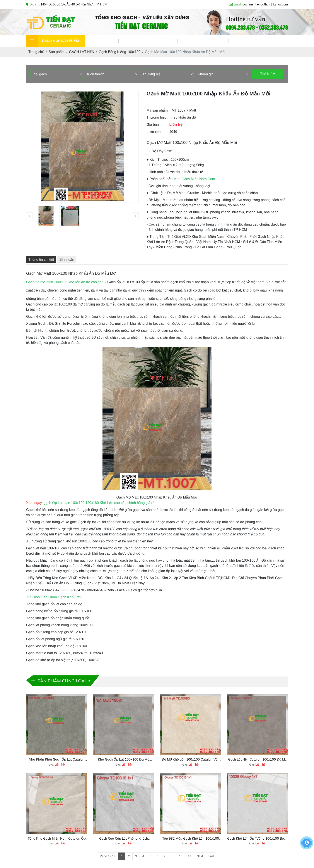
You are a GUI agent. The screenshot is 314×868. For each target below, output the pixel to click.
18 (181, 856)
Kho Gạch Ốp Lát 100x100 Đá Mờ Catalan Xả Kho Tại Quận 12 (124, 760)
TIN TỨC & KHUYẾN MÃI (203, 41)
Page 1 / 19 (108, 856)
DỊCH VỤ (164, 41)
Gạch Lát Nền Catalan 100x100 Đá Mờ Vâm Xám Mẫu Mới (258, 760)
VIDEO (241, 41)
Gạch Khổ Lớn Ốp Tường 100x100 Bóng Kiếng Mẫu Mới (258, 839)
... (172, 856)
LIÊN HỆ (266, 41)
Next (200, 856)
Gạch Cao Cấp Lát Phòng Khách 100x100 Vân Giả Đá (124, 839)
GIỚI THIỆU (134, 41)
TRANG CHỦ (102, 41)
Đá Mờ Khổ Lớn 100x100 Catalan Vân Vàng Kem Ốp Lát (191, 760)
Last (211, 856)
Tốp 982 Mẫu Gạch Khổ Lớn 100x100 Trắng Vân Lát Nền (191, 839)
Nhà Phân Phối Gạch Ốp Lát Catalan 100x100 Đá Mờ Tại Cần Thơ (57, 760)
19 (189, 856)
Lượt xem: (154, 132)
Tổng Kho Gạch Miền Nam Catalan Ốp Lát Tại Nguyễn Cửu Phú (57, 839)
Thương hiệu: (157, 117)
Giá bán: (153, 125)
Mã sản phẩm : (158, 110)
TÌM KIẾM (268, 74)
